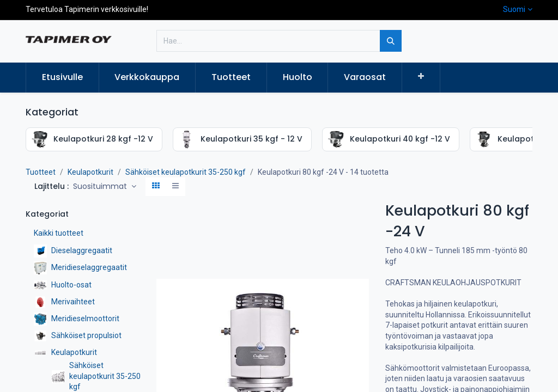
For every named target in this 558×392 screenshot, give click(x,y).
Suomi (514, 9)
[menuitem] (62, 77)
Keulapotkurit (90, 172)
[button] (421, 77)
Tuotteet (41, 172)
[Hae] (391, 41)
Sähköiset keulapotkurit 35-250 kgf (186, 172)
